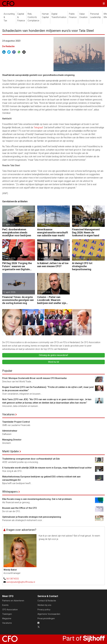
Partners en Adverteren (13, 601)
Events (5, 605)
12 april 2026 (79, 258)
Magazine (7, 618)
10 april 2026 (44, 292)
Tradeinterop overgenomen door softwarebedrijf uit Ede (31, 459)
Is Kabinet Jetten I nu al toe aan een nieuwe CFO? (53, 265)
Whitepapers (10, 492)
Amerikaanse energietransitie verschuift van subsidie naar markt (53, 232)
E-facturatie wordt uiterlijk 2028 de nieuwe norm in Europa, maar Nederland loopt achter (47, 468)
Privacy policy (44, 610)
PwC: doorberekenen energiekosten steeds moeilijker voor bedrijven (17, 232)
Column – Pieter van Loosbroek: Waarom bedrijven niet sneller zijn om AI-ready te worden (52, 300)
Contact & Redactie (47, 601)
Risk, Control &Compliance (33, 17)
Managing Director (12, 440)
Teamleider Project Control (16, 422)
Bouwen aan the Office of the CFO (20, 508)
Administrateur (10, 431)
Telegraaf (38, 128)
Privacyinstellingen (46, 618)
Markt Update (11, 451)
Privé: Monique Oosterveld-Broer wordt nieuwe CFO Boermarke (34, 378)
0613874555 (13, 579)
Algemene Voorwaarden (49, 614)
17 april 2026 (9, 225)
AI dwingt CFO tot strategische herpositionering (82, 266)
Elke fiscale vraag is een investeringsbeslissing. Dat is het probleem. (37, 499)
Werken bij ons (44, 605)
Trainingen (7, 614)
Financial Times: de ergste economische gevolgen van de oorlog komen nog (18, 300)
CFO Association (10, 610)
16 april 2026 (44, 225)
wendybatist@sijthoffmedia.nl (21, 582)
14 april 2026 (44, 258)
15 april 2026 (9, 258)
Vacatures (8, 414)
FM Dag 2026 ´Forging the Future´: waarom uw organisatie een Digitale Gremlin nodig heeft (17, 266)
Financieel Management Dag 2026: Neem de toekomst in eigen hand (86, 232)
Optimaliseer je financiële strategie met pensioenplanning (32, 517)
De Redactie (8, 46)
